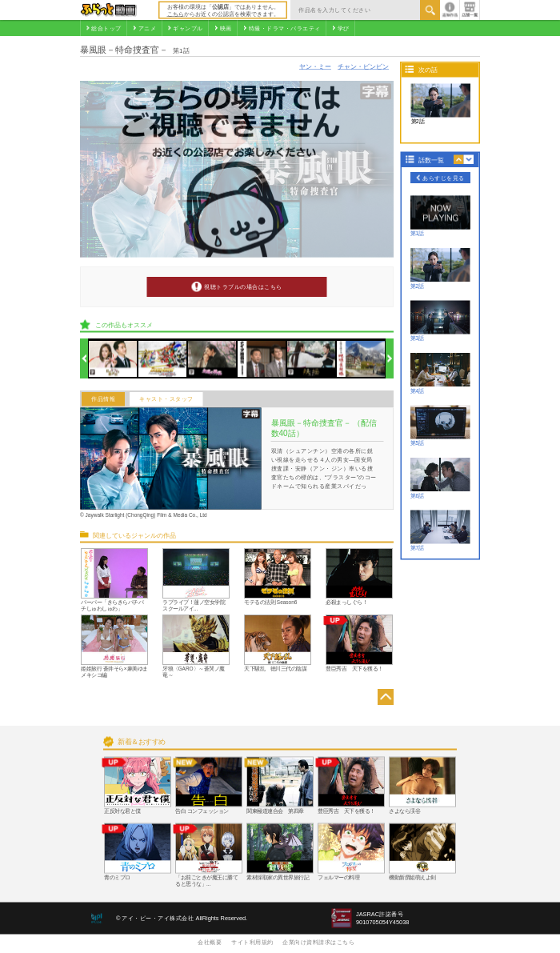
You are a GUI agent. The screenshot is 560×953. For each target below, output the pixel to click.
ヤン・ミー (315, 66)
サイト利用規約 (252, 942)
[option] (113, 359)
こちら (176, 14)
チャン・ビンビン (363, 66)
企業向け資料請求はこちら (318, 942)
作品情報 (103, 399)
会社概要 (210, 942)
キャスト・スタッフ (166, 399)
